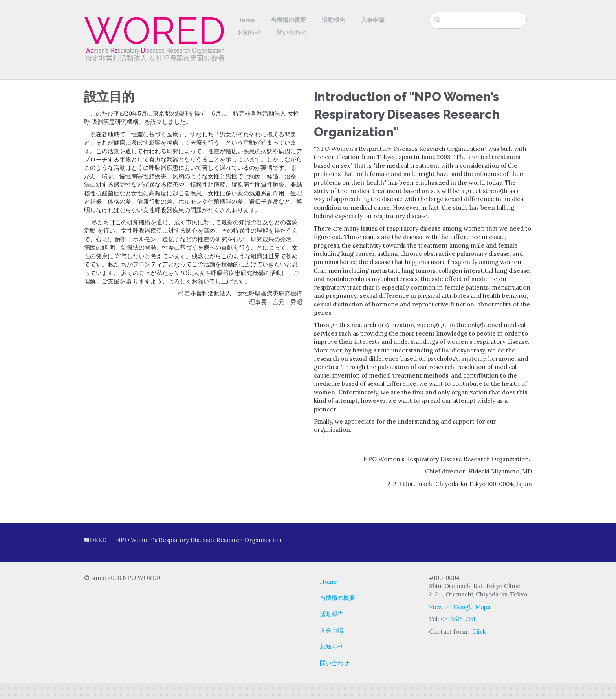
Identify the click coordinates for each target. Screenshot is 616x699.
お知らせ (249, 33)
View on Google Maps (460, 607)
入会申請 (373, 20)
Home (246, 20)
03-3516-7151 (458, 619)
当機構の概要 (288, 20)
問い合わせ (291, 33)
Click (479, 632)
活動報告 (334, 20)
